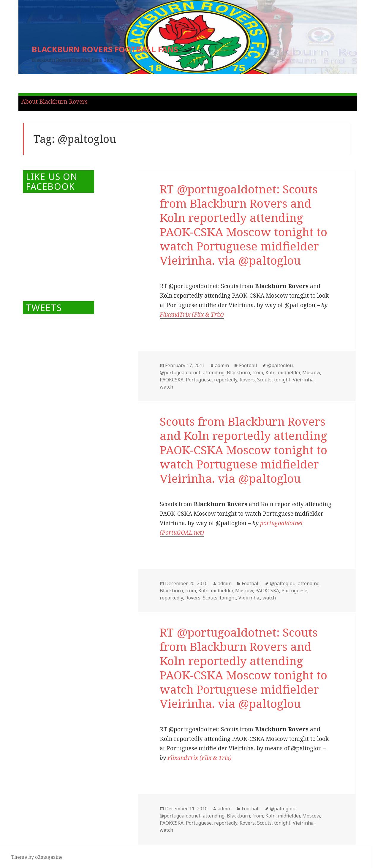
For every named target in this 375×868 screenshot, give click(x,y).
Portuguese (199, 380)
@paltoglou (280, 365)
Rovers (247, 380)
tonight (282, 380)
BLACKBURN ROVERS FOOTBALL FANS (105, 49)
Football (248, 365)
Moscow (311, 373)
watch (166, 387)
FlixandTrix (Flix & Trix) (192, 315)
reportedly (226, 380)
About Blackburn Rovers (54, 102)
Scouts (264, 380)
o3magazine (49, 857)
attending (214, 373)
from (258, 373)
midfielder (289, 373)
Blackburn (238, 373)
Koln (270, 373)
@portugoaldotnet (180, 373)
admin (222, 365)
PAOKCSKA (172, 380)
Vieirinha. (304, 380)
